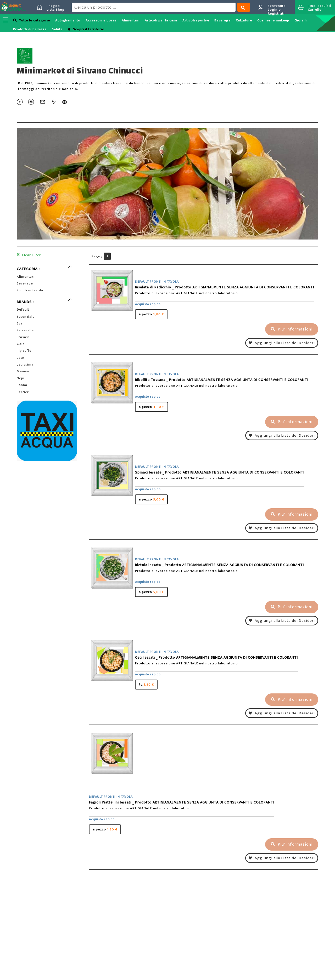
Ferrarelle (25, 330)
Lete (20, 358)
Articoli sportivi (196, 20)
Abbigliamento (68, 20)
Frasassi (24, 337)
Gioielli (301, 20)
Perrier (23, 392)
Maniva (23, 371)
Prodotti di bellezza (30, 29)
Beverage (222, 20)
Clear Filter (31, 255)
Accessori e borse (101, 20)
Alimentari (131, 20)
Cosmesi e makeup (273, 20)
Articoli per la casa (161, 20)
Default (23, 310)
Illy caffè (24, 351)
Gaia (21, 344)
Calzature (244, 20)
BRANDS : (25, 302)
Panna (22, 385)
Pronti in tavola (30, 290)
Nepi (21, 378)
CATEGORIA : (28, 269)
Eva (20, 323)
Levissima (25, 364)
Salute (57, 29)
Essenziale (26, 317)
